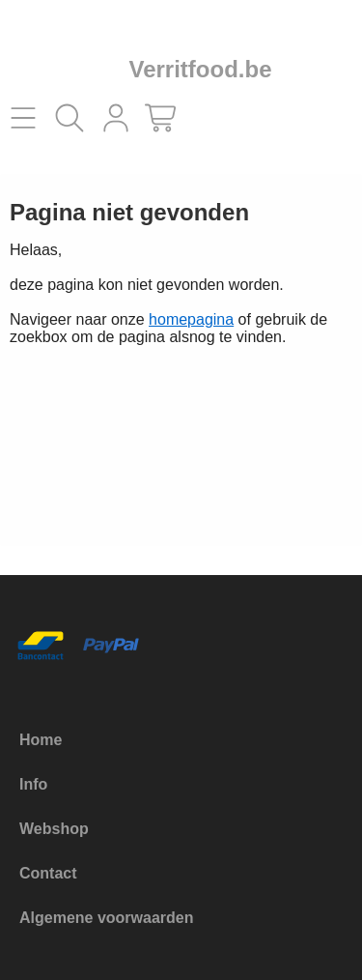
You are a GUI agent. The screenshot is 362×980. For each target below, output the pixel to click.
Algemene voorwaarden (107, 918)
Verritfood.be (200, 69)
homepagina (191, 319)
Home (41, 740)
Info (33, 784)
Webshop (54, 829)
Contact (48, 873)
